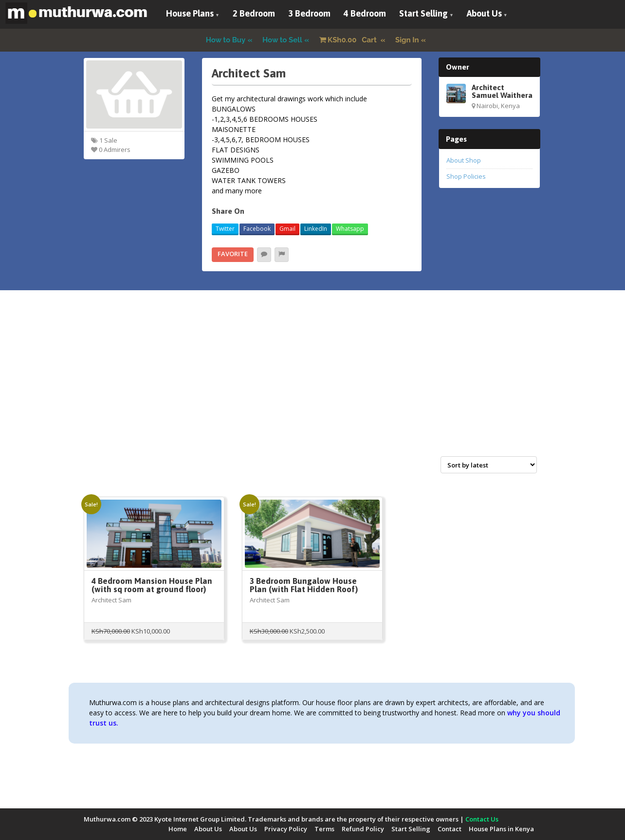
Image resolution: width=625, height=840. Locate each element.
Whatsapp (350, 229)
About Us (484, 13)
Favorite (233, 254)
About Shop (464, 160)
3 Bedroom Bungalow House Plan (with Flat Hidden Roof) (304, 585)
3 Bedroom (309, 13)
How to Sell (282, 40)
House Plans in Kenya (501, 829)
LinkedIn (316, 229)
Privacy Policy (286, 829)
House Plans (190, 13)
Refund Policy (363, 829)
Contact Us (482, 819)
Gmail (287, 229)
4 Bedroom (365, 13)
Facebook (257, 229)
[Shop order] (489, 465)
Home (178, 829)
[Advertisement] (312, 384)
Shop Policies (466, 176)
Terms (324, 829)
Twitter (225, 229)
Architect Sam (111, 600)
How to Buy (226, 40)
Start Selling (423, 13)
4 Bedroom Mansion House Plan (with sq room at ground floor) (152, 585)
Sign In (407, 40)
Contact (450, 829)
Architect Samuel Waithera (502, 91)
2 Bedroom (254, 13)
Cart (349, 40)
